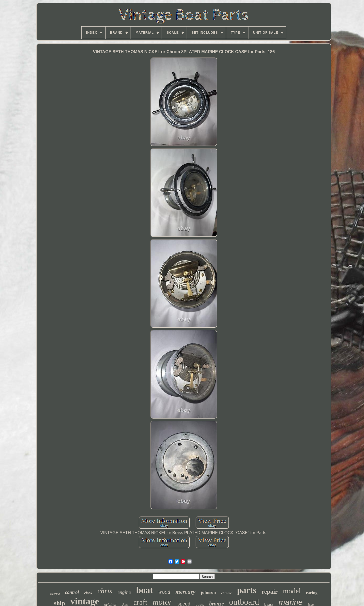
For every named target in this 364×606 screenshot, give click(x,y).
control (72, 592)
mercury (186, 592)
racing (312, 593)
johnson (208, 592)
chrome (226, 593)
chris (105, 591)
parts (247, 590)
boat (144, 590)
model (292, 591)
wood (164, 592)
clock (88, 593)
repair (270, 592)
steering (55, 594)
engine (124, 592)
